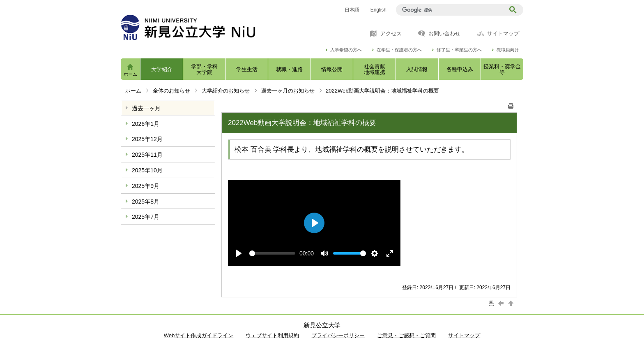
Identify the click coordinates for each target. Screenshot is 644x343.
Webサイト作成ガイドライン (199, 335)
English (378, 10)
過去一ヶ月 (146, 108)
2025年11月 (147, 155)
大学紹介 (162, 69)
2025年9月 (146, 186)
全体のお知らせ (171, 91)
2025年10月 (147, 170)
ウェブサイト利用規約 (272, 335)
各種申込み (460, 69)
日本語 (352, 10)
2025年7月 (146, 217)
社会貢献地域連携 (375, 69)
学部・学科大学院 (204, 69)
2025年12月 (147, 139)
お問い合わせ (444, 34)
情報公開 (332, 69)
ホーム (130, 74)
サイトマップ (503, 34)
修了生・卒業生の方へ (459, 50)
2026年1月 (146, 124)
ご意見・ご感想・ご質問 (406, 335)
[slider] (272, 253)
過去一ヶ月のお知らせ (288, 91)
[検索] (452, 10)
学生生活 (247, 69)
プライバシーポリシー (338, 335)
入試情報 (417, 69)
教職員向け (508, 50)
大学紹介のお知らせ (226, 91)
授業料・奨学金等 (502, 69)
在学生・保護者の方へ (399, 50)
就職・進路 (289, 69)
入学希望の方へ (346, 50)
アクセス (391, 34)
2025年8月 (146, 202)
